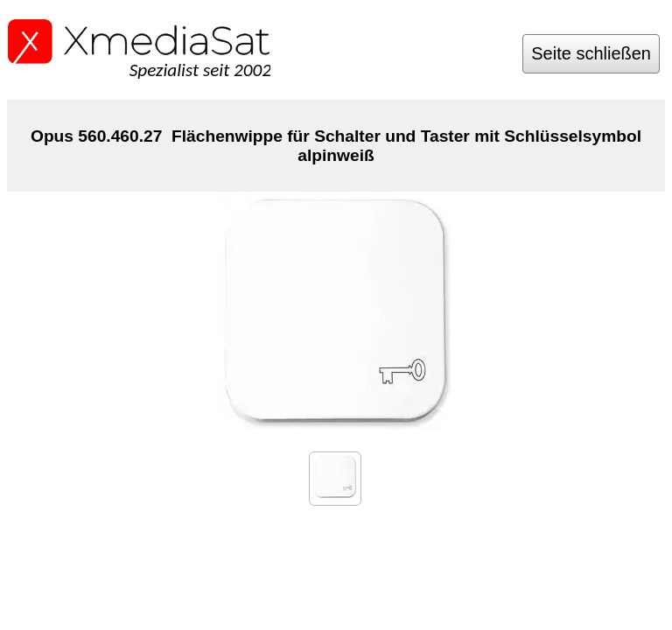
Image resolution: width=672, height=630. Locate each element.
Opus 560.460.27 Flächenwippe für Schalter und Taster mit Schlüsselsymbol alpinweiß (336, 146)
